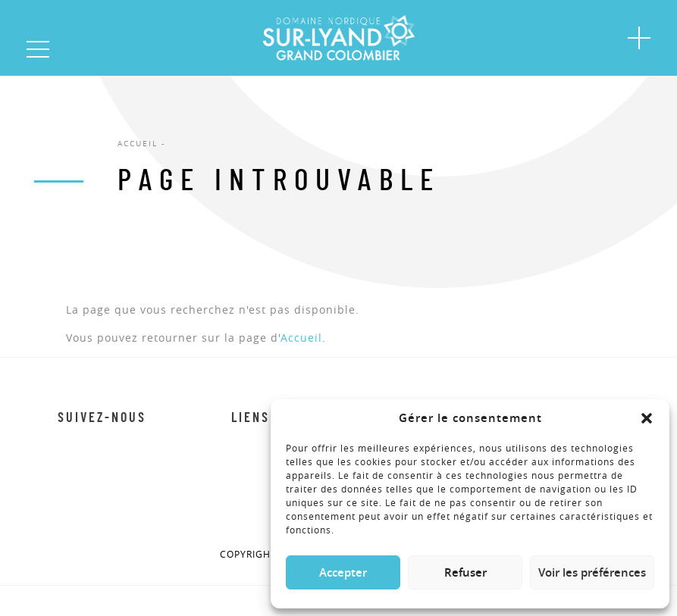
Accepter (343, 572)
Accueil (301, 338)
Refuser (465, 572)
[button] (647, 418)
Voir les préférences (592, 572)
